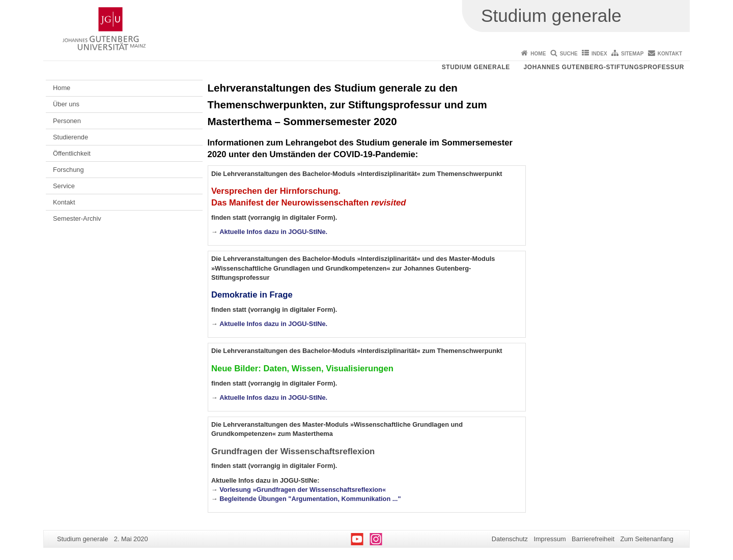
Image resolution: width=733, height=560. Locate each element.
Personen (67, 121)
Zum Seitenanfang (647, 539)
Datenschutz (510, 539)
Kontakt (670, 54)
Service (64, 186)
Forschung (68, 170)
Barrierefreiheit (593, 539)
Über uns (66, 104)
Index (599, 54)
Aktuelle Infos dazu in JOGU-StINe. (273, 232)
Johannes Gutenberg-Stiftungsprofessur (604, 67)
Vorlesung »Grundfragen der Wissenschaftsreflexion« (303, 490)
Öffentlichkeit (72, 153)
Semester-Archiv (77, 218)
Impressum (549, 539)
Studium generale (476, 67)
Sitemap (632, 54)
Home (538, 54)
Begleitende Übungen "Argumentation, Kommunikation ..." (310, 499)
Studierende (71, 137)
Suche (569, 54)
